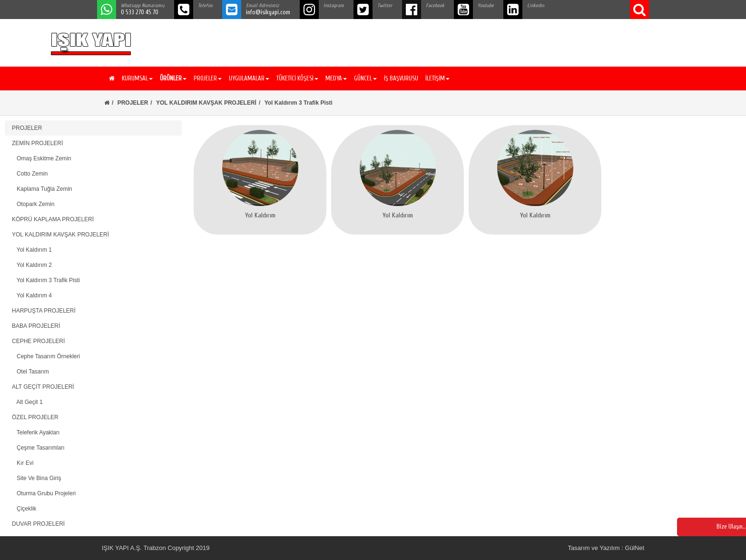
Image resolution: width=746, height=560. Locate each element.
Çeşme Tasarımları (38, 448)
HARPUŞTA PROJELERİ (44, 311)
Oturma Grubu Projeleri (44, 493)
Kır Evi (23, 463)
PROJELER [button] (208, 78)
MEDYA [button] (336, 78)
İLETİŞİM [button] (437, 78)
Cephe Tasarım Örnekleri (46, 356)
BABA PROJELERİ (36, 326)
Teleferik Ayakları (36, 432)
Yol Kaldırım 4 (32, 295)
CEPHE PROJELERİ (38, 341)
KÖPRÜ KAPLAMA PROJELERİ (53, 219)
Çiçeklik (24, 509)
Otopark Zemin (33, 204)
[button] (172, 79)
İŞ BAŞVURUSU (401, 78)
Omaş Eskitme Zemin (42, 158)
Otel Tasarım (30, 372)
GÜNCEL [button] (365, 78)
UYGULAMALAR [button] (249, 78)
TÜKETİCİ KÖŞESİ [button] (297, 78)
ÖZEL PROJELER (35, 417)
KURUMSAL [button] (137, 78)
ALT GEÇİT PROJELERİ (43, 387)
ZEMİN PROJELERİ (37, 143)
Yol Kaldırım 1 (32, 250)
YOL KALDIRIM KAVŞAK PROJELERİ (206, 103)
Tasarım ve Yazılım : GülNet (606, 548)
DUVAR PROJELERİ (38, 524)
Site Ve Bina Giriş (36, 478)
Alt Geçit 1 (27, 402)
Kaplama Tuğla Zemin (42, 189)
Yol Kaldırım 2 (32, 265)
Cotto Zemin (30, 174)
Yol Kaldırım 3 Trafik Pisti (46, 280)
